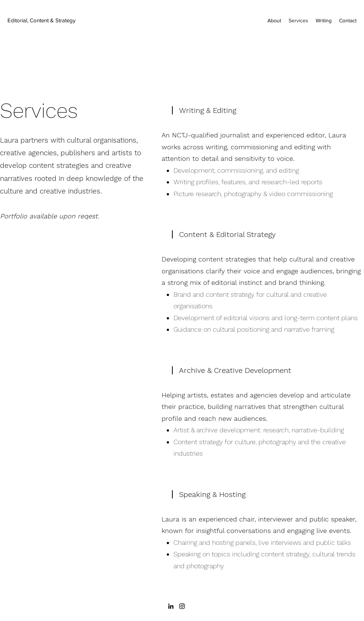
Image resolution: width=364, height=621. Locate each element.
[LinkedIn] (171, 606)
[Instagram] (182, 606)
